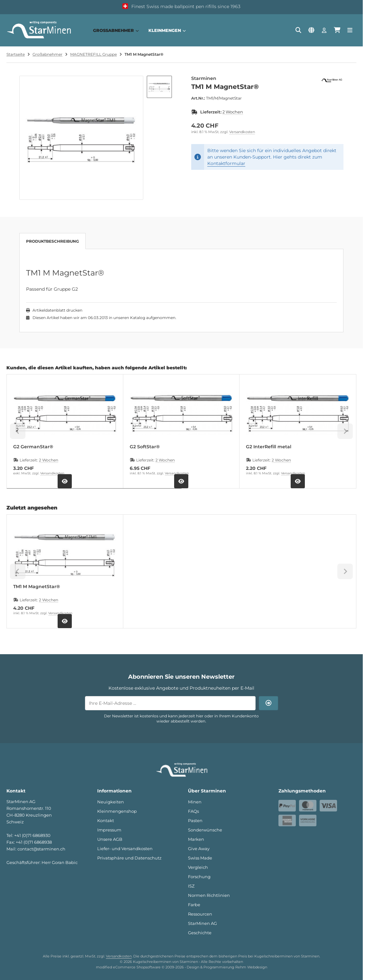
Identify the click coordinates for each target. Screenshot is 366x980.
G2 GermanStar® (33, 447)
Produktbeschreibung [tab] (52, 241)
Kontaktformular (226, 163)
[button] (159, 87)
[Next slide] (345, 431)
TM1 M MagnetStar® (37, 587)
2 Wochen (233, 112)
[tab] (94, 493)
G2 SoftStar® (145, 447)
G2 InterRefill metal (269, 447)
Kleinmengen (167, 30)
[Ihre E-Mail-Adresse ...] (170, 703)
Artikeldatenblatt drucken (57, 310)
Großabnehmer (116, 30)
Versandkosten (242, 132)
